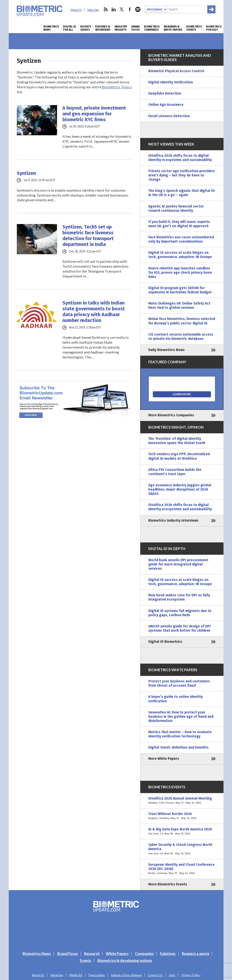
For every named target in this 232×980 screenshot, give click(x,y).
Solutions (168, 954)
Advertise (57, 975)
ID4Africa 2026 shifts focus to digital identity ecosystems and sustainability (180, 158)
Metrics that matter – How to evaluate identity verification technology (180, 734)
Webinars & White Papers (173, 28)
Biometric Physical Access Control (176, 71)
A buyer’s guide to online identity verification (176, 699)
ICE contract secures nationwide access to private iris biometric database (181, 337)
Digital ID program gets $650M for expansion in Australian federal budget (180, 290)
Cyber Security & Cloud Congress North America (182, 849)
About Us (76, 10)
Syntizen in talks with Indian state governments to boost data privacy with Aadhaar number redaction (94, 312)
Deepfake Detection (165, 93)
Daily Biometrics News (166, 350)
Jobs (172, 975)
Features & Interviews (103, 28)
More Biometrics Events (168, 884)
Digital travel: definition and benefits (178, 747)
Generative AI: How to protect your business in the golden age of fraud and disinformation (181, 717)
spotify (138, 9)
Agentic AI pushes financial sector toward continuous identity (176, 208)
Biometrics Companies (152, 28)
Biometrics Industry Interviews (173, 521)
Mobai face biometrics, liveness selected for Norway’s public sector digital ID (182, 321)
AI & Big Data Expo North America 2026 (182, 832)
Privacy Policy (191, 975)
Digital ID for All (70, 28)
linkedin (114, 9)
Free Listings (97, 975)
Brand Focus (136, 28)
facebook (130, 9)
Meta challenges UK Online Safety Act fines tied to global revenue (179, 306)
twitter (122, 9)
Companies (144, 954)
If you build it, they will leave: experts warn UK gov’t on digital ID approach (179, 224)
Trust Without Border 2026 (182, 816)
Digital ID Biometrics (165, 642)
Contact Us (155, 975)
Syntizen (26, 173)
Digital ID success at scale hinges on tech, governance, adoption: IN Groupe (180, 255)
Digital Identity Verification (171, 82)
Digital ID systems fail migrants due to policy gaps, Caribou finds (180, 613)
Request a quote (196, 954)
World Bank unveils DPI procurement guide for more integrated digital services (178, 564)
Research (92, 954)
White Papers (117, 954)
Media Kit (76, 975)
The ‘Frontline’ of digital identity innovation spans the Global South (177, 441)
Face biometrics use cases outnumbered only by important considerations (181, 239)
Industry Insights (121, 28)
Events (86, 960)
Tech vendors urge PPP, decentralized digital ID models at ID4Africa (179, 456)
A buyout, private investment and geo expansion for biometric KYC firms (94, 114)
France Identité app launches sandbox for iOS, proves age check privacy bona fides (180, 273)
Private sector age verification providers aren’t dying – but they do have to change (182, 175)
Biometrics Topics (117, 87)
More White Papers (164, 759)
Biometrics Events (194, 28)
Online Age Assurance (166, 105)
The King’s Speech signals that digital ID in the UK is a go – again (181, 193)
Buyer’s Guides (86, 28)
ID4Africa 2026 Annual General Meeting (182, 801)
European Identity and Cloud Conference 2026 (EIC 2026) (182, 869)
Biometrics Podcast (214, 28)
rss (106, 9)
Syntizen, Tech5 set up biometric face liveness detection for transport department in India (88, 236)
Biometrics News (51, 28)
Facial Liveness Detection (169, 116)
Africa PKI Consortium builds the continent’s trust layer (175, 472)
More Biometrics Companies (171, 415)
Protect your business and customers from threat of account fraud (179, 683)
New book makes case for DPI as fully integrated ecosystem (179, 597)
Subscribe (93, 10)
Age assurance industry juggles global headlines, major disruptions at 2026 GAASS (180, 489)
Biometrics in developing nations (125, 960)
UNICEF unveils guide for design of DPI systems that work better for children (180, 628)
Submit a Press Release (126, 975)
